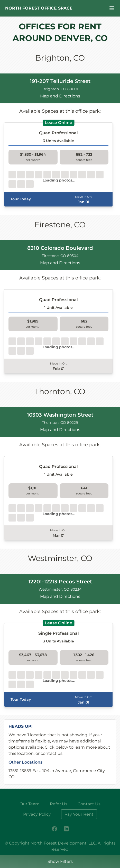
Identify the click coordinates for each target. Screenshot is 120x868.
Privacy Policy (37, 814)
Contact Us (89, 804)
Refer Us (59, 804)
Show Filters (60, 861)
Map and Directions (60, 96)
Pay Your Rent (79, 814)
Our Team (30, 804)
